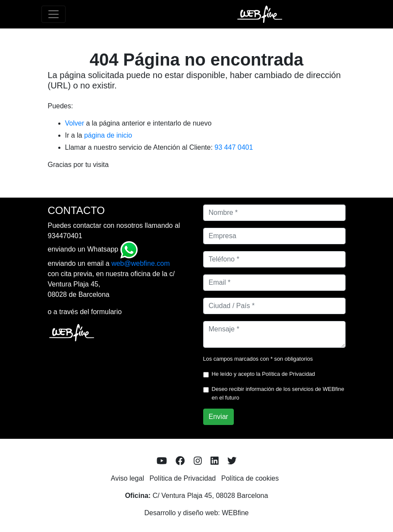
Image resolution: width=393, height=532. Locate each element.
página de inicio (108, 135)
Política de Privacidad (288, 374)
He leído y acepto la (264, 374)
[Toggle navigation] (53, 14)
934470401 (65, 236)
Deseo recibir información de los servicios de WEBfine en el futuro (278, 393)
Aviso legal (127, 478)
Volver (75, 123)
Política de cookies (250, 478)
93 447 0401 (234, 147)
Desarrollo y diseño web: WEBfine (197, 513)
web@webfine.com (140, 263)
